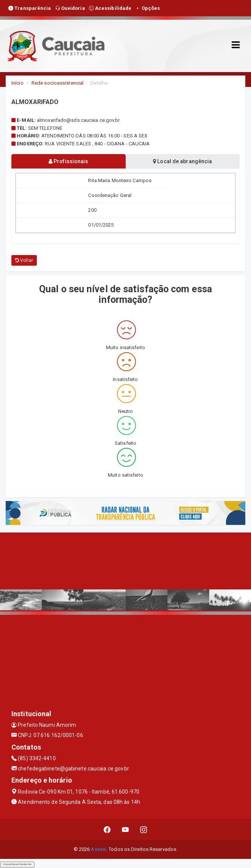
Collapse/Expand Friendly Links (17, 864)
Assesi (99, 849)
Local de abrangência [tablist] (182, 161)
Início (17, 83)
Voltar (24, 260)
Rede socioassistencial (58, 83)
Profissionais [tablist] (69, 161)
